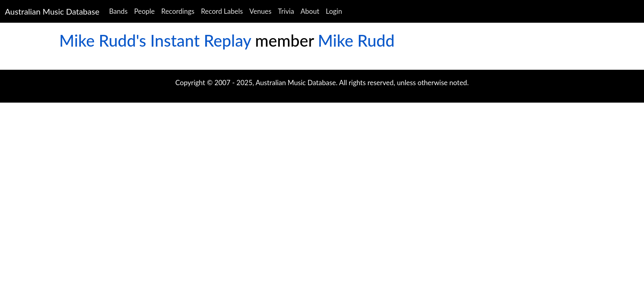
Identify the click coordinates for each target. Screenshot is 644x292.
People (145, 11)
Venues (261, 11)
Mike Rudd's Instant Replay (155, 41)
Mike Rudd (356, 41)
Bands (118, 11)
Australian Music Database (52, 11)
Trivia (286, 11)
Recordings (178, 11)
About (310, 11)
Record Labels (222, 11)
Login (334, 11)
